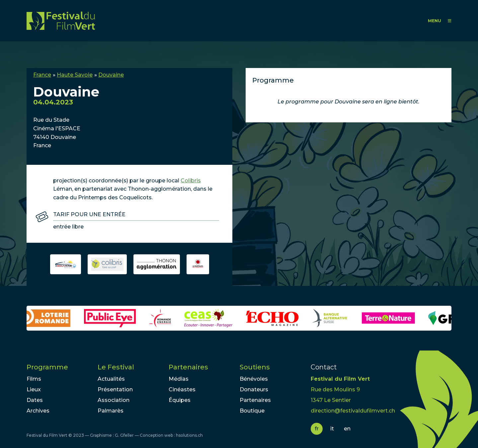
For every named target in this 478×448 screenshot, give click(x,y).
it (332, 429)
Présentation (115, 389)
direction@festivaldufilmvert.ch (353, 411)
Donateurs (254, 389)
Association (114, 400)
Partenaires (188, 367)
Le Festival (116, 367)
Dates (35, 400)
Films (34, 379)
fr (317, 429)
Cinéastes (182, 389)
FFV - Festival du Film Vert (61, 21)
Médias (179, 379)
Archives (38, 411)
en (347, 429)
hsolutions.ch (189, 435)
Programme (47, 367)
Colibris (191, 181)
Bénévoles (254, 379)
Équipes (180, 400)
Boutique (252, 411)
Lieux (34, 389)
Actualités (111, 379)
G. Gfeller (124, 435)
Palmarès (111, 411)
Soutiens (255, 367)
